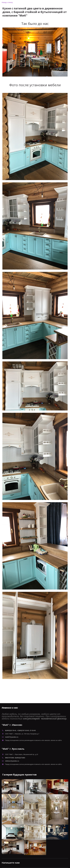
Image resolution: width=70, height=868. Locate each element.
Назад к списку (7, 2)
